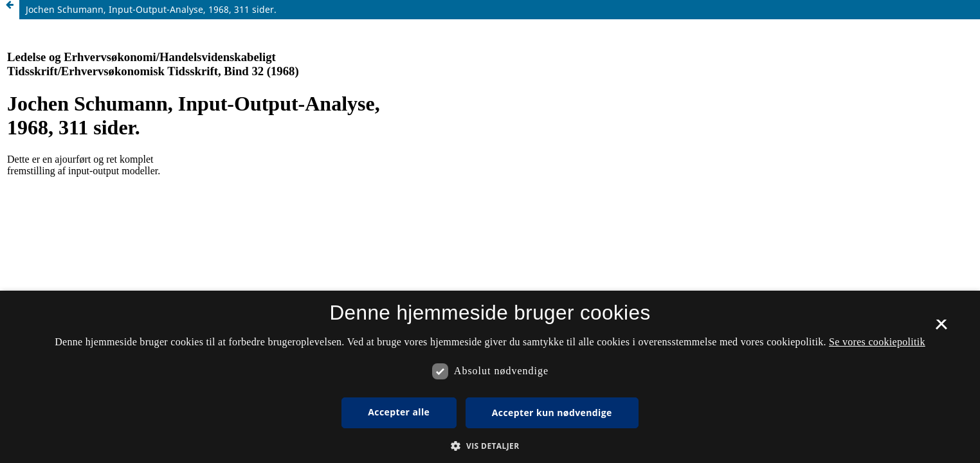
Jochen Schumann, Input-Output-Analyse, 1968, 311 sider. (151, 9)
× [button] (941, 329)
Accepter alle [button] (399, 412)
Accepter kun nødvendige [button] (552, 413)
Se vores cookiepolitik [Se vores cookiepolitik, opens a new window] (877, 342)
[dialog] (490, 377)
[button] (490, 446)
